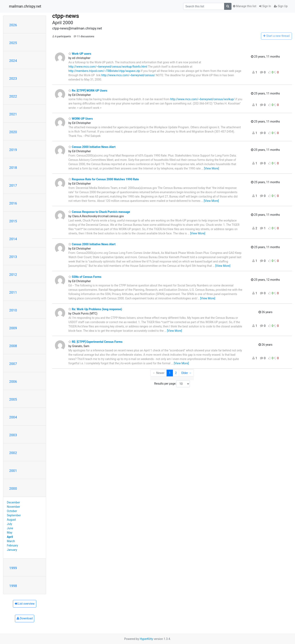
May (10, 533)
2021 (13, 114)
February (12, 545)
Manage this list (245, 6)
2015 (13, 221)
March (11, 541)
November (14, 507)
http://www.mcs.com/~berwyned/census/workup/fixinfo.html (108, 67)
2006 (13, 382)
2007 (13, 364)
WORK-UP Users (81, 119)
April (10, 537)
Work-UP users (80, 54)
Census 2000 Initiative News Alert (92, 147)
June (10, 528)
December (14, 502)
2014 (13, 239)
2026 (13, 25)
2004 (13, 417)
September (14, 515)
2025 (13, 43)
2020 (13, 132)
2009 (13, 328)
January (12, 550)
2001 (13, 471)
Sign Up (281, 6)
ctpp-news (66, 16)
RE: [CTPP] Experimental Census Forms (95, 342)
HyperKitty (146, 639)
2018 (13, 168)
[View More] (212, 168)
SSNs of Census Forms (85, 277)
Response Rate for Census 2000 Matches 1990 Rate (104, 179)
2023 (13, 78)
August (11, 520)
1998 (13, 586)
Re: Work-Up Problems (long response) (95, 309)
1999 (13, 568)
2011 (13, 292)
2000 (13, 488)
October (12, 511)
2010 (13, 310)
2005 (13, 399)
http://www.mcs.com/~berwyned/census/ (128, 75)
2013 (13, 257)
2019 (13, 150)
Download (25, 618)
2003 (13, 435)
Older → (186, 373)
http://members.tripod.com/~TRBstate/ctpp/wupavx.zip (104, 71)
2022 (13, 96)
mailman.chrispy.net (25, 6)
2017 (13, 185)
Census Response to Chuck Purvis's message (99, 212)
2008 (13, 346)
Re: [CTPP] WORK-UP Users (88, 91)
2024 (13, 61)
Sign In (265, 6)
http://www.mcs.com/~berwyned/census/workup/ (202, 99)
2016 (13, 203)
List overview (25, 604)
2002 (13, 453)
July (10, 524)
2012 (13, 275)
